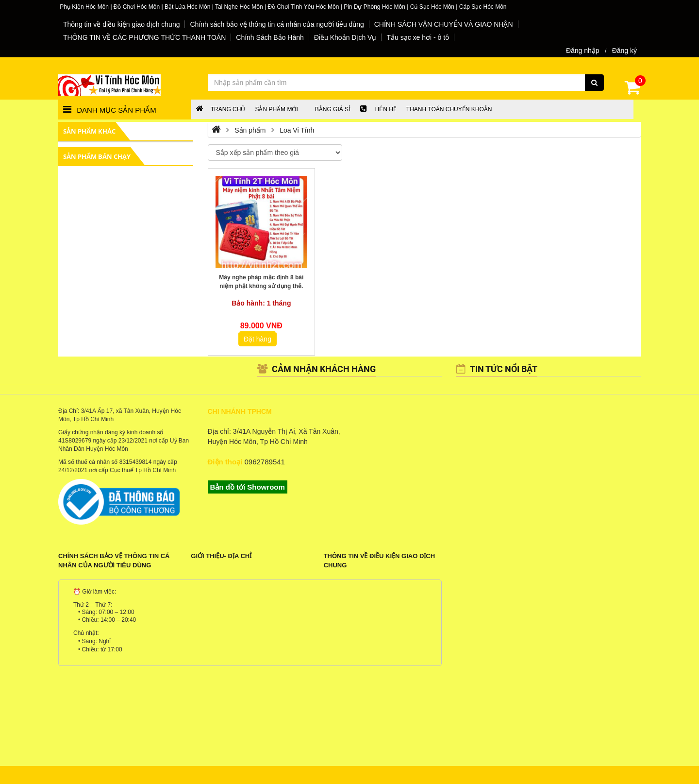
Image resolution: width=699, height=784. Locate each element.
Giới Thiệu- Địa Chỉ (221, 556)
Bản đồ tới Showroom (248, 487)
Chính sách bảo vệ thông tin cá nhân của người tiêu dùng (277, 24)
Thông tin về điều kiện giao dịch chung (121, 24)
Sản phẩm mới (276, 109)
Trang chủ (221, 109)
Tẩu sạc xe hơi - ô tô (417, 37)
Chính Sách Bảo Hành (270, 37)
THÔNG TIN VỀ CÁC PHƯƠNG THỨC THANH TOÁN (144, 37)
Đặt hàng (258, 339)
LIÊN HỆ (378, 109)
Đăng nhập (583, 51)
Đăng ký (624, 51)
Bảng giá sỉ (333, 109)
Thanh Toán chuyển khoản (449, 109)
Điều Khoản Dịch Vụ (345, 37)
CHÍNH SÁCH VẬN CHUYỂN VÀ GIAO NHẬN (444, 24)
